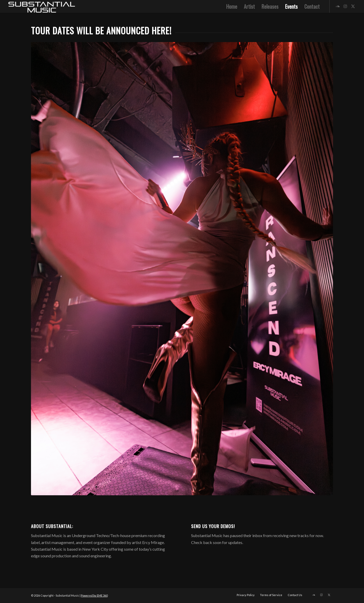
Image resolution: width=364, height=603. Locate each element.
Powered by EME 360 (94, 595)
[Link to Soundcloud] (338, 6)
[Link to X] (353, 6)
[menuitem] (232, 6)
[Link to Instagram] (345, 6)
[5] (41, 6)
